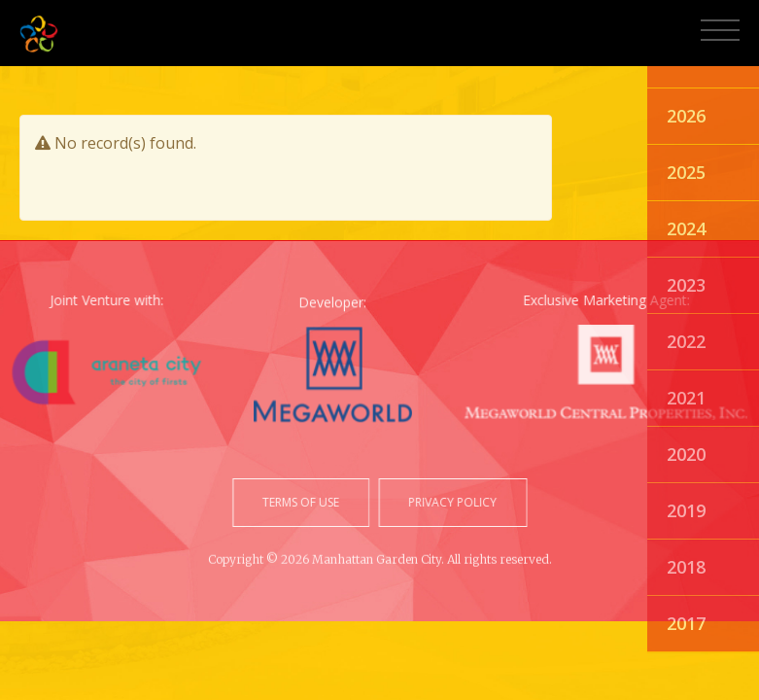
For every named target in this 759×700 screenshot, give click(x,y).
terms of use (303, 502)
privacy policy (450, 502)
